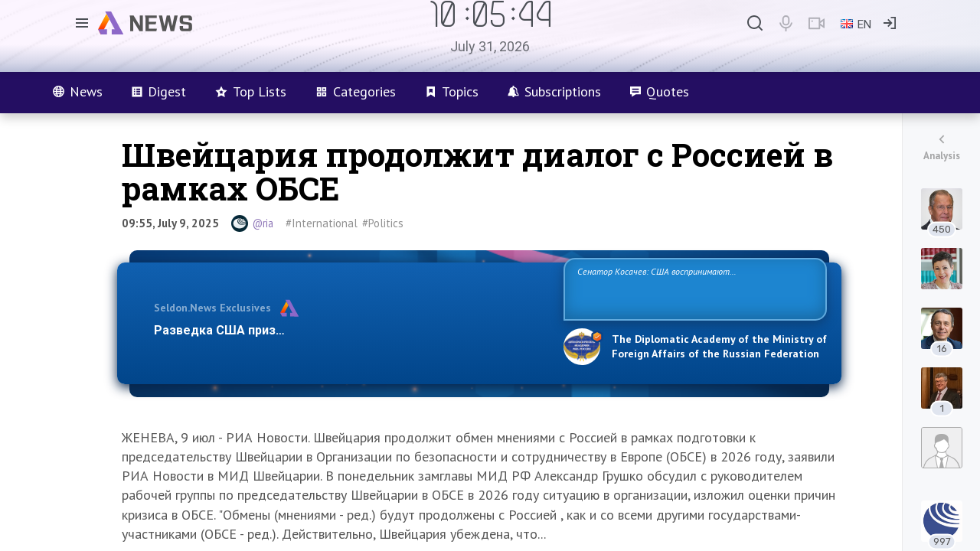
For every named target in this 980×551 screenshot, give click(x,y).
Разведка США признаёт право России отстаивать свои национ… (351, 330)
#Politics (383, 223)
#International (322, 223)
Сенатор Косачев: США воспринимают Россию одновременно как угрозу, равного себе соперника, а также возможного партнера (693, 288)
